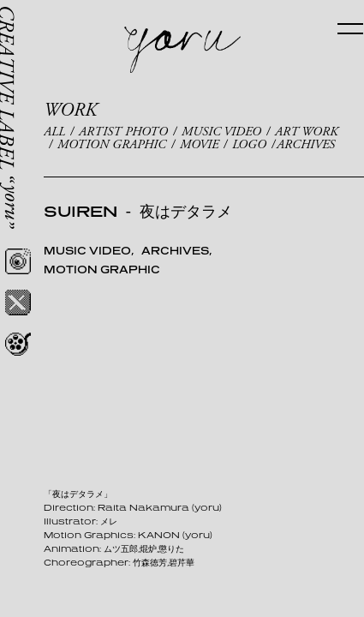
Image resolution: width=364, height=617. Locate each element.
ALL (54, 132)
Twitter (18, 303)
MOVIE (199, 144)
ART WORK (306, 132)
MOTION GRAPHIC (112, 144)
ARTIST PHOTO (123, 132)
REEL (18, 344)
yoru (182, 50)
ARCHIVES (306, 144)
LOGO (249, 144)
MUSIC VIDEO (221, 132)
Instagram (18, 261)
